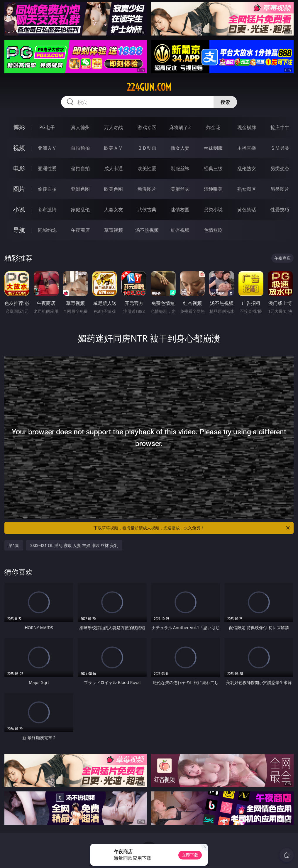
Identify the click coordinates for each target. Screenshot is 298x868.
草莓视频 (114, 230)
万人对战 (114, 127)
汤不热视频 (147, 230)
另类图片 (280, 189)
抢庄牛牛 (280, 127)
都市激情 (47, 210)
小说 (19, 209)
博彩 (19, 127)
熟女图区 (247, 189)
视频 (19, 148)
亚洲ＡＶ (47, 148)
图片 (19, 189)
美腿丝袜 (180, 189)
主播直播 (247, 148)
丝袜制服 (213, 148)
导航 (19, 230)
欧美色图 (114, 189)
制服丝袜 (180, 168)
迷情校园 (180, 210)
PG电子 (47, 127)
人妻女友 (114, 210)
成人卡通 (114, 168)
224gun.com (149, 87)
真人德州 (80, 127)
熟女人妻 (180, 148)
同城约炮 (47, 230)
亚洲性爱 (47, 168)
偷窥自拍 (47, 189)
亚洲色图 (80, 189)
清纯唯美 (213, 189)
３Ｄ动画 (147, 148)
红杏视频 (180, 230)
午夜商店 (80, 230)
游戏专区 (147, 127)
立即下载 (190, 855)
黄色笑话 (247, 210)
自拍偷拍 (80, 148)
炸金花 (213, 127)
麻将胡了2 (180, 127)
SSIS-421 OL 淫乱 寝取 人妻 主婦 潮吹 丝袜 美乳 (74, 545)
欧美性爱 (147, 168)
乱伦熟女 (247, 168)
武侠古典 (147, 210)
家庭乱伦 (80, 210)
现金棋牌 (247, 127)
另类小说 (213, 210)
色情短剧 (213, 230)
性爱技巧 (280, 210)
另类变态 (280, 168)
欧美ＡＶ (114, 148)
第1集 (14, 545)
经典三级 (213, 168)
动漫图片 (147, 189)
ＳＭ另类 (280, 148)
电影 (19, 168)
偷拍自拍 (80, 168)
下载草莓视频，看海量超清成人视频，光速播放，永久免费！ (192, 528)
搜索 (225, 102)
